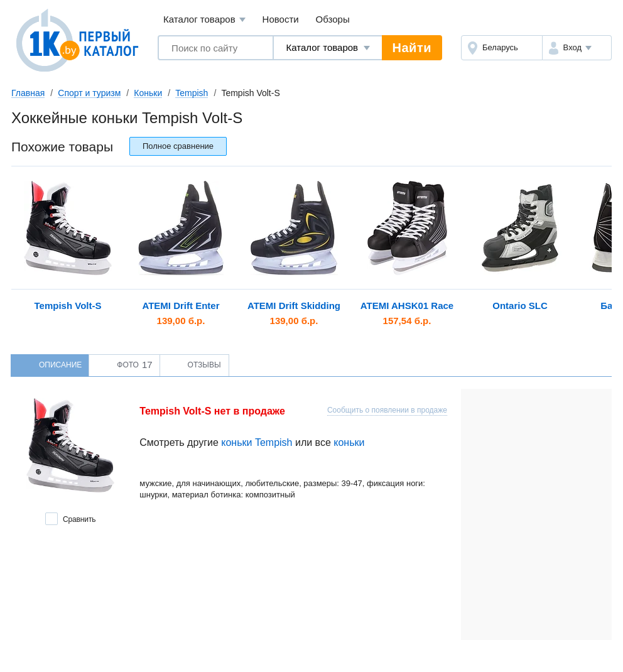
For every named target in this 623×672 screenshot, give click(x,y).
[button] (577, 48)
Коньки (148, 93)
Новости (281, 19)
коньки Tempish (257, 442)
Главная (28, 93)
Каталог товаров (204, 20)
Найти (412, 48)
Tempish (192, 93)
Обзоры (333, 19)
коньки (349, 442)
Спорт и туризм (89, 93)
